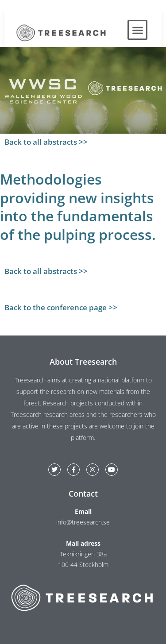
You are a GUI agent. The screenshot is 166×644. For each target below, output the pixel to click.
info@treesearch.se (83, 522)
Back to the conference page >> (61, 307)
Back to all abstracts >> (46, 142)
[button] (137, 30)
